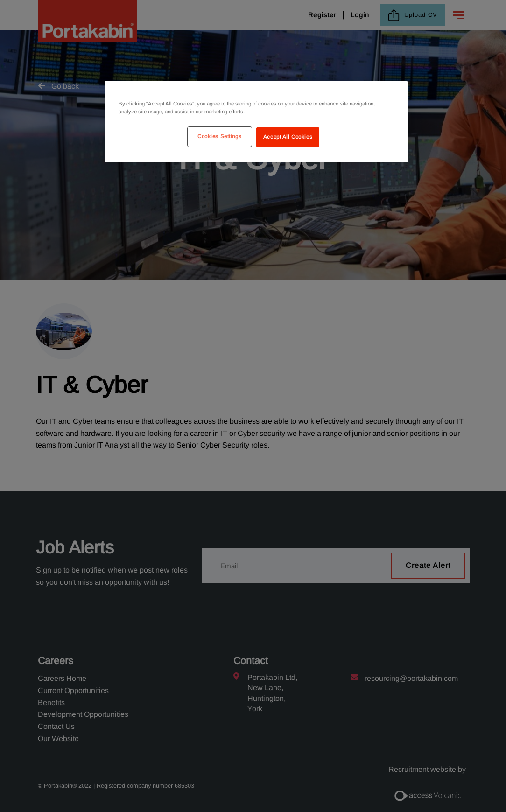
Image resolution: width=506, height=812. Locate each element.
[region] (256, 122)
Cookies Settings (219, 136)
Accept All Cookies (288, 137)
